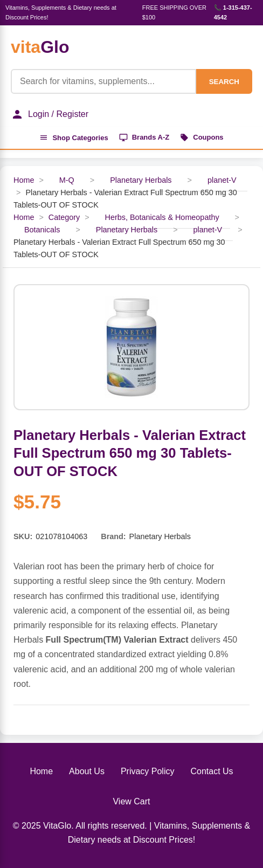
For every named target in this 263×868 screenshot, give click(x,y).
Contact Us (212, 771)
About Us (87, 771)
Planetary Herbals (141, 180)
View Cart (131, 801)
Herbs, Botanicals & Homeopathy (162, 217)
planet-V (222, 180)
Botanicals (42, 230)
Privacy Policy (148, 771)
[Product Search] (103, 81)
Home (24, 180)
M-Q (67, 180)
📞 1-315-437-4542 (233, 12)
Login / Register (50, 114)
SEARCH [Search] (224, 82)
